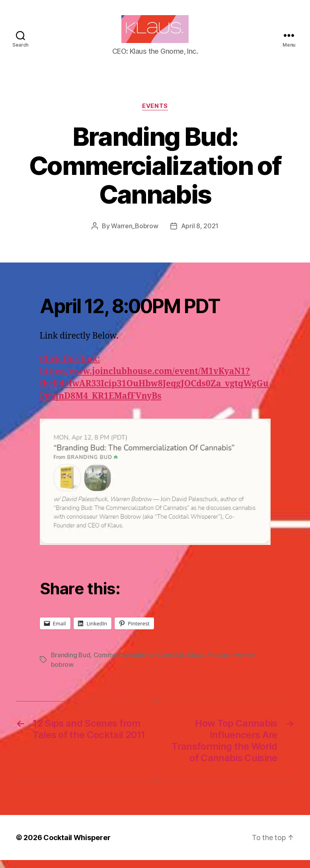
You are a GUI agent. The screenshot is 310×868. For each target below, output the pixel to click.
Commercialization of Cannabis (139, 663)
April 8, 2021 (200, 234)
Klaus (196, 663)
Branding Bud (71, 663)
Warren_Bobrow (135, 234)
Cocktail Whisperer (77, 845)
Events (155, 114)
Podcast (219, 663)
